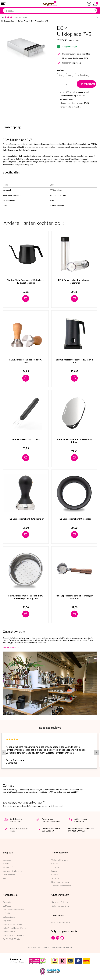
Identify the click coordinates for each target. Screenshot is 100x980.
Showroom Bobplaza (60, 902)
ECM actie (7, 906)
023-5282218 (64, 922)
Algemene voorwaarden (61, 886)
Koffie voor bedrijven (60, 906)
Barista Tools (23, 21)
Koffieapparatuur (8, 21)
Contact (55, 863)
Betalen (55, 875)
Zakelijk (6, 863)
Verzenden (56, 878)
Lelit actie (7, 913)
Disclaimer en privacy (60, 882)
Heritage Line (82, 75)
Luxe (70, 75)
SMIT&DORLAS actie (12, 939)
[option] (26, 47)
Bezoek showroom (11, 647)
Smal (61, 75)
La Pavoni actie (9, 917)
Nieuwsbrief (8, 867)
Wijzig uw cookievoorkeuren (38, 947)
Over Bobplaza (9, 875)
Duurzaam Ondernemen (13, 871)
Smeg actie (7, 902)
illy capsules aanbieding (12, 924)
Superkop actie (9, 932)
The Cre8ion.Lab (66, 947)
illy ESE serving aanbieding (13, 935)
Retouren (55, 867)
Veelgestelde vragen (59, 860)
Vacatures (7, 860)
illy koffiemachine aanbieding (14, 928)
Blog (5, 878)
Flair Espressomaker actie (13, 910)
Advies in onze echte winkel (19, 830)
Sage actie (7, 921)
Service (54, 871)
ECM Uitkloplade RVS (40, 21)
